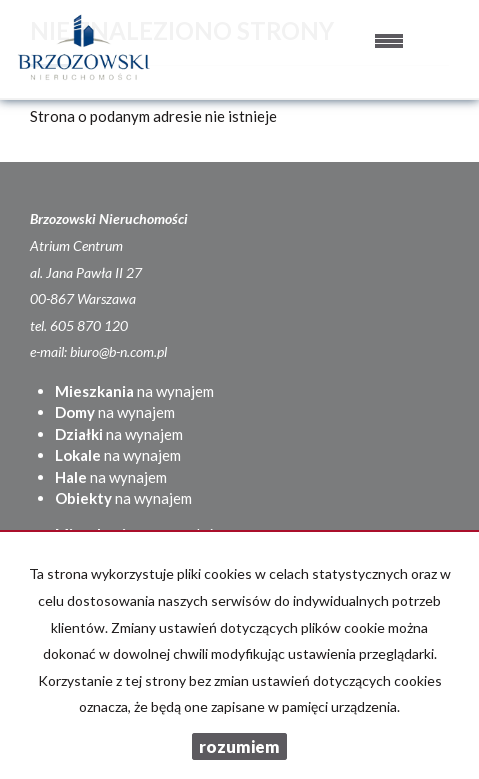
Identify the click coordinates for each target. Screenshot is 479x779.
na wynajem (134, 391)
